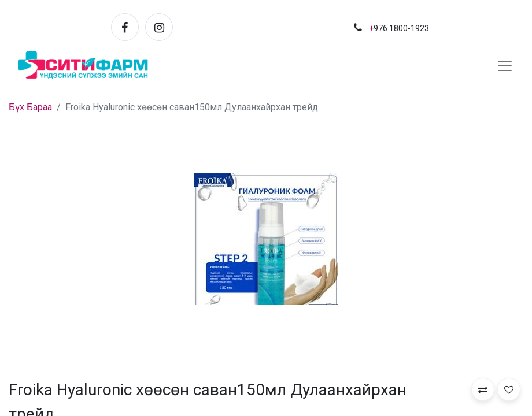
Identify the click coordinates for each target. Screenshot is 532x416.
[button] (483, 389)
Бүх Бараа (30, 107)
